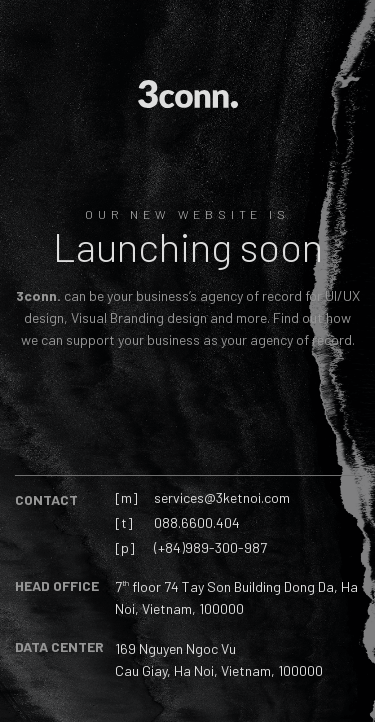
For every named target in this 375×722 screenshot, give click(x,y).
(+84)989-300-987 (210, 547)
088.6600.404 (197, 522)
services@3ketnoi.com (222, 497)
